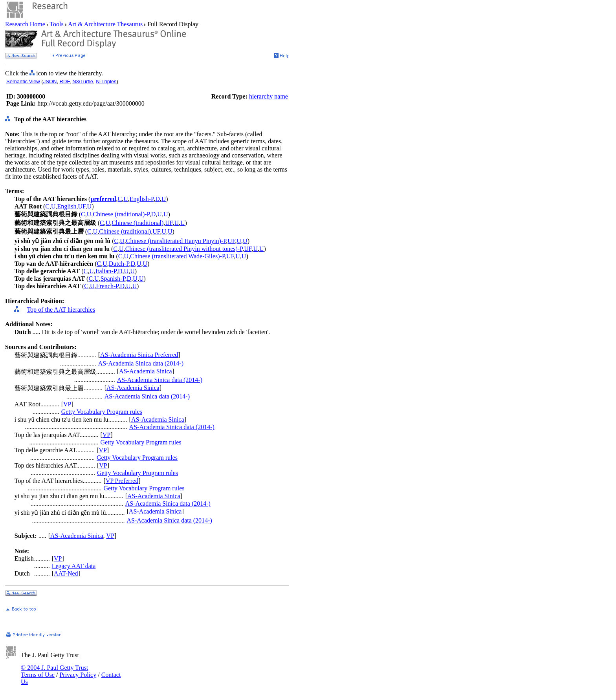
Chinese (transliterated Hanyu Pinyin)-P (176, 241)
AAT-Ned (66, 573)
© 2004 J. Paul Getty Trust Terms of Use (54, 671)
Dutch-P (119, 264)
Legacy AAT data (74, 566)
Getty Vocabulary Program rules (102, 412)
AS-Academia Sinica (146, 371)
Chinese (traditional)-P (121, 214)
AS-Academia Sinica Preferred (139, 355)
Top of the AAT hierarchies (61, 310)
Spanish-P (113, 279)
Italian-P (106, 271)
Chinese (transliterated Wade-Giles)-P (177, 256)
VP (67, 404)
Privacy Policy (78, 675)
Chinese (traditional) (137, 223)
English (67, 206)
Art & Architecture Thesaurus (105, 24)
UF (82, 206)
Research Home (26, 24)
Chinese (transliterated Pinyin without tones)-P (184, 249)
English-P (142, 199)
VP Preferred (122, 481)
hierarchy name (269, 96)
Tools (57, 24)
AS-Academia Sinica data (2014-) (141, 363)
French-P (107, 286)
